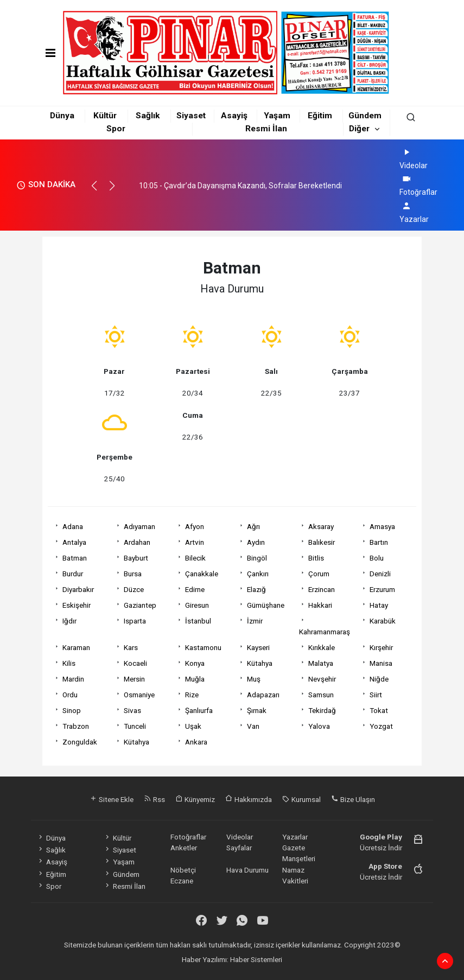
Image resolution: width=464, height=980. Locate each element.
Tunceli (135, 726)
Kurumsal (301, 799)
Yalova (319, 726)
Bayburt (136, 558)
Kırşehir (381, 647)
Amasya (382, 526)
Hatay (379, 605)
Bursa (133, 574)
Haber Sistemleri (256, 959)
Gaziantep (140, 605)
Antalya (74, 542)
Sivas (132, 710)
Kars (131, 647)
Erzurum (382, 589)
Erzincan (322, 589)
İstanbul (198, 621)
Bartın (379, 542)
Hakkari (320, 605)
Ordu (70, 695)
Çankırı (258, 574)
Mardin (73, 679)
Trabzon (76, 726)
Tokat (379, 710)
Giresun (197, 605)
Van (253, 726)
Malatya (321, 663)
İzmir (255, 621)
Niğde (379, 679)
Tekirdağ (322, 710)
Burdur (73, 574)
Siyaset (191, 116)
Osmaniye (139, 695)
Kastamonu (203, 647)
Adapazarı (263, 695)
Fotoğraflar (188, 837)
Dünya (62, 116)
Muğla (195, 679)
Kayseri (258, 647)
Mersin (134, 679)
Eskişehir (77, 605)
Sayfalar (239, 848)
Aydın (256, 542)
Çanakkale (202, 574)
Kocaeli (135, 663)
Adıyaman (139, 526)
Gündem (365, 116)
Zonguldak (80, 742)
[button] (99, 190)
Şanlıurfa (199, 710)
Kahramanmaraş (325, 632)
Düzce (134, 589)
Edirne (195, 589)
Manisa (381, 663)
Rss (154, 799)
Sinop (72, 710)
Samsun (321, 695)
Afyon (195, 526)
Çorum (319, 574)
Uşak (193, 726)
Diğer (359, 129)
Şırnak (257, 710)
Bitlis (316, 558)
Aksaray (321, 526)
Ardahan (137, 542)
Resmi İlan (266, 129)
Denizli (380, 574)
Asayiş (234, 116)
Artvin (195, 542)
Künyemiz (195, 799)
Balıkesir (322, 542)
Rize (192, 695)
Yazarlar (295, 837)
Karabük (383, 621)
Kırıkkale (322, 647)
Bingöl (257, 558)
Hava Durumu (247, 870)
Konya (195, 663)
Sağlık (148, 116)
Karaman (76, 647)
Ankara (196, 742)
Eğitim (320, 116)
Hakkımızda (249, 799)
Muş (254, 679)
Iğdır (69, 621)
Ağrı (253, 526)
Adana (73, 526)
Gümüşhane (266, 605)
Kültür (105, 116)
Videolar (240, 837)
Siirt (376, 695)
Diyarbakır (78, 589)
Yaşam (277, 116)
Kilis (69, 663)
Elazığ (256, 589)
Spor (116, 129)
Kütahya (260, 663)
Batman (75, 558)
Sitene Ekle (112, 799)
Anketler (184, 848)
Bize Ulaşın (353, 799)
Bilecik (195, 558)
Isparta (135, 621)
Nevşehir (322, 679)
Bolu (377, 558)
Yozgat (381, 726)
